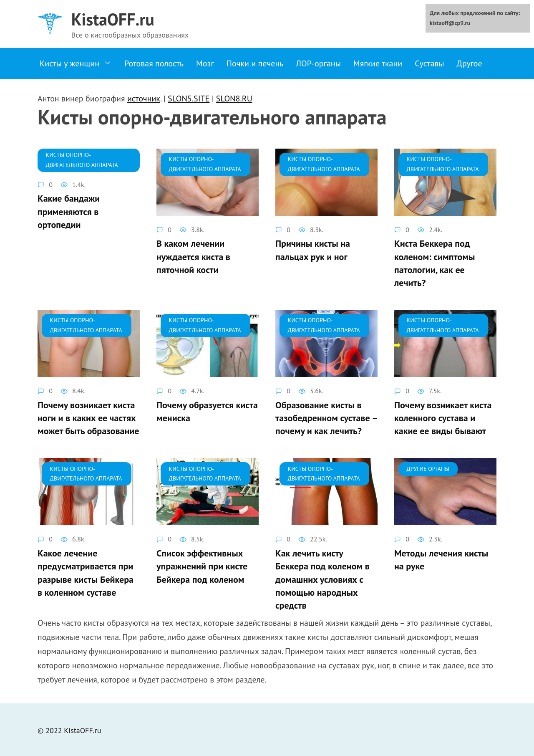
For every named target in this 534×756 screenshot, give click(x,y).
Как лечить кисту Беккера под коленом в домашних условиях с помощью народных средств (322, 578)
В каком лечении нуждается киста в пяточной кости (193, 257)
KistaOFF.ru (113, 19)
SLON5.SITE (189, 99)
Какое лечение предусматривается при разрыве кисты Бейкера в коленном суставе (86, 571)
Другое (470, 63)
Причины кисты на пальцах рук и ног (313, 250)
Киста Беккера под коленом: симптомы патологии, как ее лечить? (435, 263)
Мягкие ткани (378, 63)
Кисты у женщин (69, 63)
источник (144, 99)
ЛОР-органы (318, 63)
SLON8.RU (234, 99)
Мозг (205, 63)
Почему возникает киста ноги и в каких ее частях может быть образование (88, 417)
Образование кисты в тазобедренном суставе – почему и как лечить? (326, 417)
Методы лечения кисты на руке (441, 559)
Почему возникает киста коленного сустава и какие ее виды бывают (443, 417)
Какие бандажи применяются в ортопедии (69, 212)
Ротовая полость (154, 63)
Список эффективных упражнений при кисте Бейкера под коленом (202, 565)
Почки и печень (255, 63)
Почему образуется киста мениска (207, 411)
